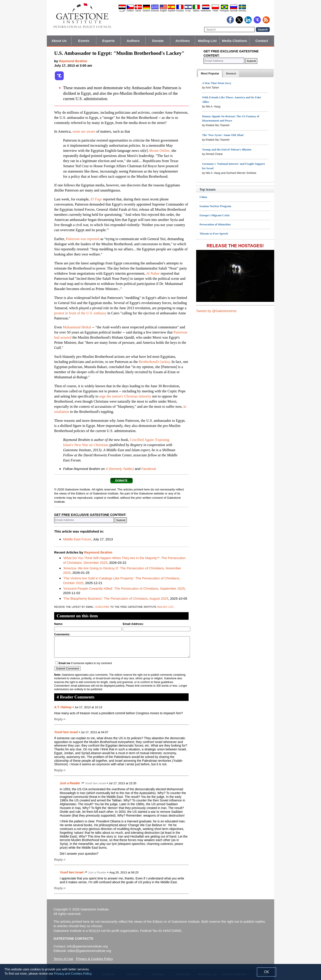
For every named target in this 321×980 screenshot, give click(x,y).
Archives (183, 41)
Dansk (138, 11)
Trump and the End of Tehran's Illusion (227, 149)
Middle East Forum (77, 539)
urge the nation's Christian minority (125, 396)
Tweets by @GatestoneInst (216, 311)
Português (224, 11)
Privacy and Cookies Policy (73, 974)
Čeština (130, 11)
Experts (109, 41)
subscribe (102, 606)
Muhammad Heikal (77, 327)
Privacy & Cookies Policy (95, 959)
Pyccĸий (234, 11)
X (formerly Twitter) (120, 469)
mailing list (165, 606)
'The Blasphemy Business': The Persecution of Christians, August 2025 (116, 598)
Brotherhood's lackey (154, 362)
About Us (59, 41)
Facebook (149, 469)
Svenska (242, 11)
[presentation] (210, 74)
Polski (215, 11)
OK (266, 972)
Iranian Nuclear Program (215, 206)
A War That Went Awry (217, 83)
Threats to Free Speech (214, 234)
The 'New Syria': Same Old (223, 135)
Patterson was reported (82, 239)
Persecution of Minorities (215, 224)
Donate (158, 41)
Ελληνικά (155, 11)
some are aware (84, 131)
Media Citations (235, 41)
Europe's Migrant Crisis (215, 215)
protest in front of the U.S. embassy (80, 313)
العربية (122, 11)
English (163, 11)
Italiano (196, 11)
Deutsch (146, 11)
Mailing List (207, 41)
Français (180, 11)
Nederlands (206, 11)
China (203, 197)
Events (84, 41)
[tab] (210, 74)
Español (172, 11)
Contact (262, 41)
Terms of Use (63, 959)
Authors (133, 41)
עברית (188, 11)
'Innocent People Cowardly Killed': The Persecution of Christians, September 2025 (124, 588)
